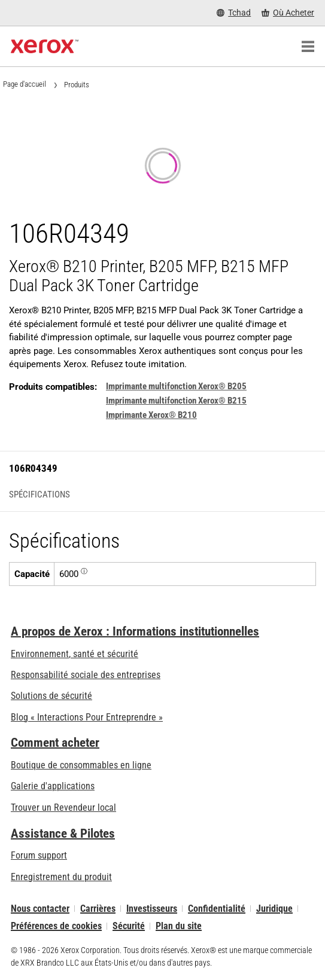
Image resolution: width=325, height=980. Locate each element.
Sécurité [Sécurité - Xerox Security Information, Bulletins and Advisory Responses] (129, 926)
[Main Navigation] (308, 47)
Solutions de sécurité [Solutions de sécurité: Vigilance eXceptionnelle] (51, 696)
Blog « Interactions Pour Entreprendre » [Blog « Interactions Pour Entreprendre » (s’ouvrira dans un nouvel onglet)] (87, 717)
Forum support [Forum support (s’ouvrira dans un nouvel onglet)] (39, 855)
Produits (77, 85)
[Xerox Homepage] (45, 47)
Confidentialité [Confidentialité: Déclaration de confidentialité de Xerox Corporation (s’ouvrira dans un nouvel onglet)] (217, 909)
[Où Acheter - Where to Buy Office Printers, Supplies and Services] (288, 13)
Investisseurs (152, 909)
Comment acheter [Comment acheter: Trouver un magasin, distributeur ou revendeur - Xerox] (55, 743)
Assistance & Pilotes (63, 834)
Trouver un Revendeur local (63, 807)
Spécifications (40, 495)
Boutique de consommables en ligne (81, 765)
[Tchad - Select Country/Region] (234, 13)
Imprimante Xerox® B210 (151, 415)
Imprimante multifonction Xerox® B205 (176, 386)
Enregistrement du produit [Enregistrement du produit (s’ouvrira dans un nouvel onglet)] (61, 877)
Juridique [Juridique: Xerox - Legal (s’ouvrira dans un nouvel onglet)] (274, 909)
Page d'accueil (25, 84)
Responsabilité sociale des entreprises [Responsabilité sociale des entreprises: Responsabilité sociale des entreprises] (86, 675)
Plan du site (179, 926)
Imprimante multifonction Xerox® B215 (176, 401)
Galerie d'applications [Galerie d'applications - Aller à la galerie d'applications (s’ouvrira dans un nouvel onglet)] (53, 786)
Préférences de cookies (56, 926)
